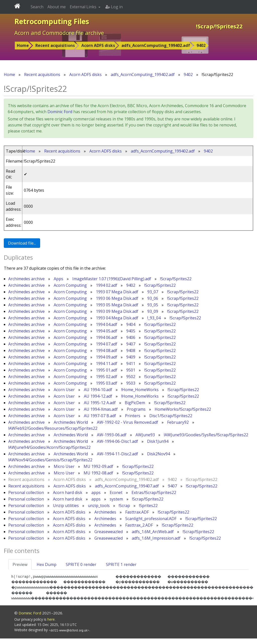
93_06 (153, 298)
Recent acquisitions (55, 45)
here (51, 625)
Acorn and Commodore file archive (59, 33)
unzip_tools (99, 506)
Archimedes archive (26, 279)
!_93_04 (154, 318)
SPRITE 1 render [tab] (121, 564)
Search (37, 7)
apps (96, 492)
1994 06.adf (107, 337)
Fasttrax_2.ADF (139, 525)
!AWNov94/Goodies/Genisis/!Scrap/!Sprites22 (50, 460)
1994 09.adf (107, 357)
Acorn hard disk (68, 492)
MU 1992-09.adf (98, 466)
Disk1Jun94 (158, 441)
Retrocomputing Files (52, 21)
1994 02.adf (107, 285)
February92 (178, 422)
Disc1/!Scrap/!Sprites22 (171, 416)
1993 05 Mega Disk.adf (117, 305)
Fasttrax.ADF (137, 512)
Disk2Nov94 (158, 454)
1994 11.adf (107, 364)
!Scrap (124, 506)
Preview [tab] (20, 564)
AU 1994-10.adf (98, 390)
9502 (131, 377)
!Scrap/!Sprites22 (176, 279)
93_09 (153, 311)
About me (57, 7)
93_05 (153, 305)
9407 (131, 344)
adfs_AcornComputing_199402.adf (156, 45)
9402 (201, 45)
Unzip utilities (66, 506)
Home (23, 45)
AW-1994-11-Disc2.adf (117, 454)
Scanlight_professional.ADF (151, 519)
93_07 (153, 292)
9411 (131, 364)
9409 (131, 357)
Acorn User (64, 390)
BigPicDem (135, 403)
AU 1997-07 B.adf (100, 416)
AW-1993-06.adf (112, 435)
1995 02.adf (107, 377)
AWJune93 (145, 435)
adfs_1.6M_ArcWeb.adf (153, 532)
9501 (131, 370)
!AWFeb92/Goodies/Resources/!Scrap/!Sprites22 (53, 428)
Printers (133, 416)
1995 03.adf (107, 383)
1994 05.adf (107, 331)
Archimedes (105, 512)
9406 (131, 337)
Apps (58, 279)
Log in (114, 7)
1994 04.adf (107, 324)
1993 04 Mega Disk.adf (117, 318)
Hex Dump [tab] (47, 564)
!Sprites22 (148, 506)
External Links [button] (84, 7)
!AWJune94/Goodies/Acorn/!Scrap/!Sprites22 (49, 447)
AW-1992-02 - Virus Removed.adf (127, 422)
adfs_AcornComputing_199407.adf (127, 486)
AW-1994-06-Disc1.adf (117, 441)
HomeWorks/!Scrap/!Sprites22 (183, 409)
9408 (131, 350)
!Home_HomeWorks (140, 390)
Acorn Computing (70, 285)
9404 (131, 324)
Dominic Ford (60, 112)
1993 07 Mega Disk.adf (117, 292)
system (116, 499)
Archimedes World (71, 422)
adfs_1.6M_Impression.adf (156, 538)
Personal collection (26, 492)
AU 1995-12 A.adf (100, 403)
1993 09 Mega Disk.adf (117, 311)
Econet (116, 492)
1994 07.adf (107, 344)
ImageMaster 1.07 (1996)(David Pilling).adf (112, 279)
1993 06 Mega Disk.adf (117, 298)
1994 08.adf (107, 350)
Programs (136, 409)
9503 (131, 383)
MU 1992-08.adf (98, 473)
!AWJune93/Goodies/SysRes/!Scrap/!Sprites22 (206, 435)
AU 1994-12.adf (98, 396)
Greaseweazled (109, 532)
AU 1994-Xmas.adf (101, 409)
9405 (131, 331)
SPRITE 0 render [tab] (81, 564)
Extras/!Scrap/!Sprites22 (154, 492)
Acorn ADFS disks (98, 45)
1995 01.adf (107, 370)
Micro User (64, 466)
